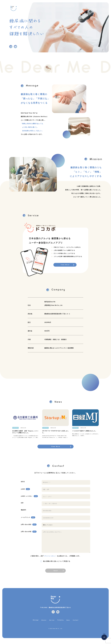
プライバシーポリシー (50, 557)
